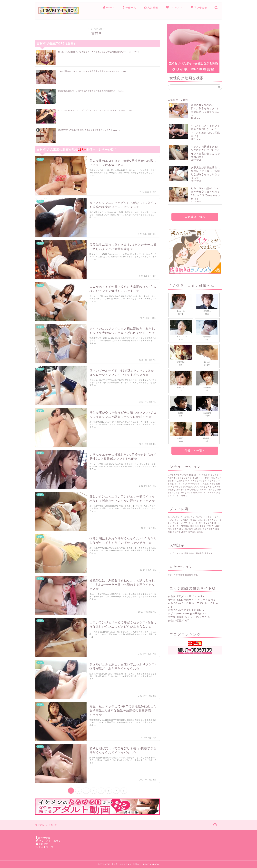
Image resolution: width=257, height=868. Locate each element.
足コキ (184, 532)
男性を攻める (186, 493)
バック (191, 523)
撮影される (181, 490)
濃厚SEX (204, 490)
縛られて (177, 532)
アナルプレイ (186, 517)
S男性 (177, 475)
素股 (170, 532)
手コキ (203, 526)
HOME (109, 8)
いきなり (184, 475)
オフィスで (173, 575)
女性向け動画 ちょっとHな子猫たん (189, 617)
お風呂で (206, 475)
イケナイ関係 (209, 478)
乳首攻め (185, 526)
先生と (192, 553)
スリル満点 (179, 481)
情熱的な (172, 490)
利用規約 (44, 844)
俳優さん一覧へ (195, 451)
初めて (212, 484)
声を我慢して (177, 487)
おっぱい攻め (174, 517)
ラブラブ (178, 484)
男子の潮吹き (209, 529)
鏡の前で (189, 575)
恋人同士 (217, 487)
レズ (185, 484)
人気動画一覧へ (195, 217)
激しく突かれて (186, 529)
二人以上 (205, 484)
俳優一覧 (129, 8)
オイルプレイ (199, 517)
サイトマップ (46, 847)
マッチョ (212, 481)
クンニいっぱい (196, 520)
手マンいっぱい (213, 526)
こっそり (214, 475)
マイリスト (174, 8)
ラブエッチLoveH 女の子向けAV (187, 614)
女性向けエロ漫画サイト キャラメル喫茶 (192, 600)
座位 (197, 526)
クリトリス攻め (181, 520)
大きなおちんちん (191, 487)
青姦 (196, 575)
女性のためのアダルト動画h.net (187, 610)
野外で (184, 496)
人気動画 (151, 8)
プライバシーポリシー (51, 841)
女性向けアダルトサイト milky (186, 596)
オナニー (210, 517)
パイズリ (199, 523)
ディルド (177, 523)
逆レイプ (177, 496)
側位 (192, 526)
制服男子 (200, 553)
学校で (181, 575)
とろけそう (197, 478)
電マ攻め (192, 532)
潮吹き (176, 529)
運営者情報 (44, 838)
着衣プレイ (198, 493)
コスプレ (172, 553)
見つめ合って (210, 493)
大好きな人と (206, 487)
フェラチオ (208, 523)
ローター (177, 526)
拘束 (170, 529)
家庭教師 (209, 553)
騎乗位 (200, 532)
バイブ (184, 523)
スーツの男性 (182, 553)
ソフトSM (190, 481)
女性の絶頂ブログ (178, 620)
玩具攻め (198, 529)
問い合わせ (199, 8)
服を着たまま (193, 490)
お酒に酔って (195, 475)
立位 (217, 529)
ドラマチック (201, 481)
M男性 (171, 475)
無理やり (213, 490)
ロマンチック (194, 484)
